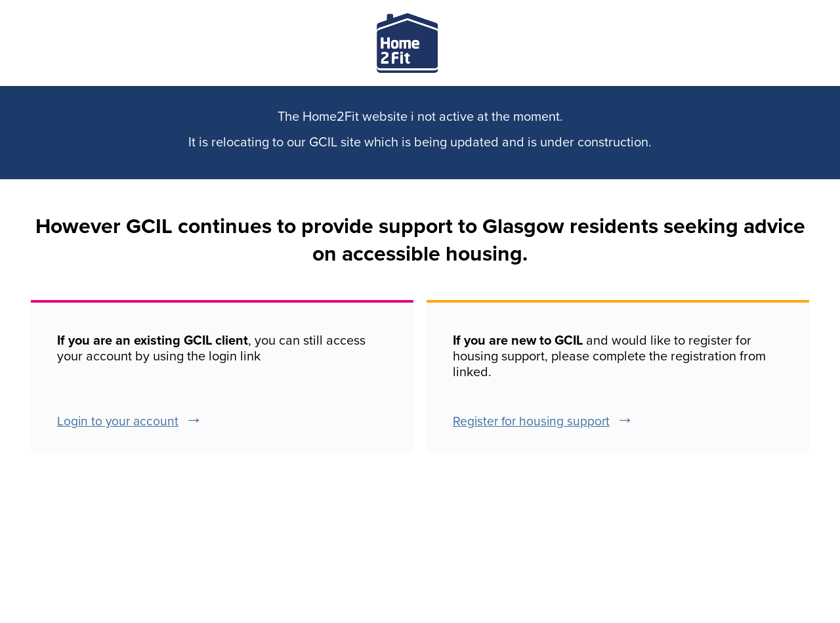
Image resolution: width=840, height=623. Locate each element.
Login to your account (118, 421)
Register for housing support (531, 421)
